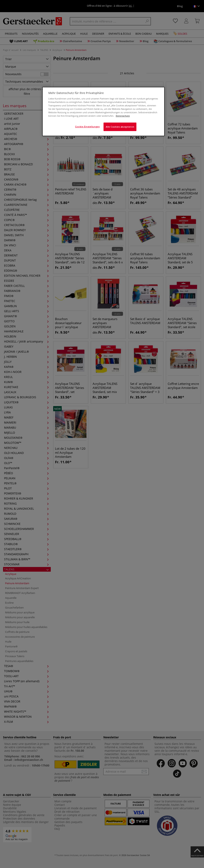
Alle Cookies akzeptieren (120, 127)
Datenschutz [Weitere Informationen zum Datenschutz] (123, 116)
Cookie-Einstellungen (87, 127)
